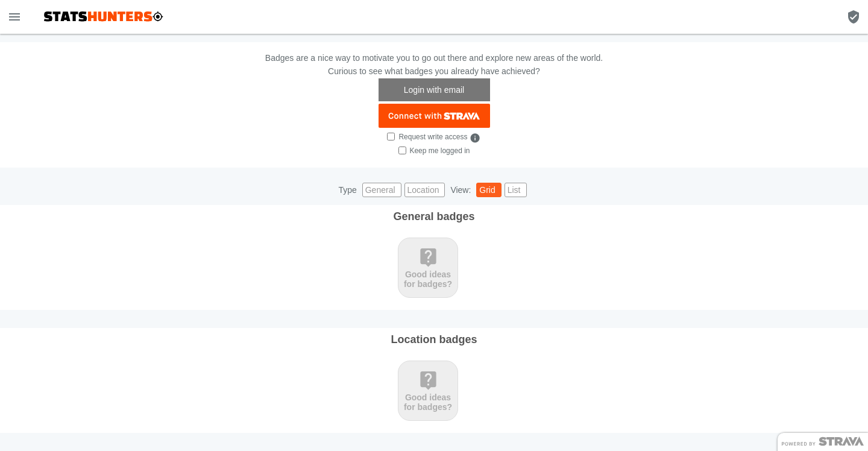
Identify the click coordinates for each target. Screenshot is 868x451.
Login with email (434, 90)
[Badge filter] (854, 17)
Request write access (433, 137)
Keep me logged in (439, 151)
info (475, 138)
